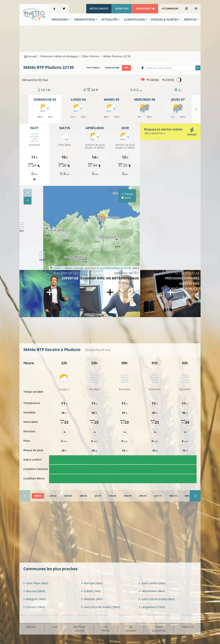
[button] (97, 238)
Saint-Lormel (152, 583)
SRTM (127, 268)
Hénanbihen (152, 591)
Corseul (34, 607)
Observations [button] (85, 20)
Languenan (152, 607)
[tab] (38, 496)
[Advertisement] (110, 38)
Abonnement (145, 9)
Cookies (131, 629)
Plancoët (92, 583)
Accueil (31, 56)
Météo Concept (99, 9)
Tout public (93, 68)
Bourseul (34, 591)
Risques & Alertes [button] (164, 20)
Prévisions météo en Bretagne (59, 56)
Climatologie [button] (134, 20)
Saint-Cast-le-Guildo (157, 599)
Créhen (91, 591)
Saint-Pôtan (36, 583)
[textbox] (173, 68)
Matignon (35, 599)
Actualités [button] (109, 20)
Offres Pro (122, 9)
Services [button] (190, 20)
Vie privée (106, 629)
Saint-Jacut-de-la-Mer (100, 607)
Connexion (170, 9)
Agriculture (112, 68)
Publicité (188, 627)
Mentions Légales (79, 629)
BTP (126, 68)
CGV (55, 627)
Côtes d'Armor (91, 56)
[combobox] (173, 68)
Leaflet (56, 268)
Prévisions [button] (60, 20)
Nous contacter (159, 629)
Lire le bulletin (155, 133)
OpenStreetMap (110, 268)
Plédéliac (92, 599)
